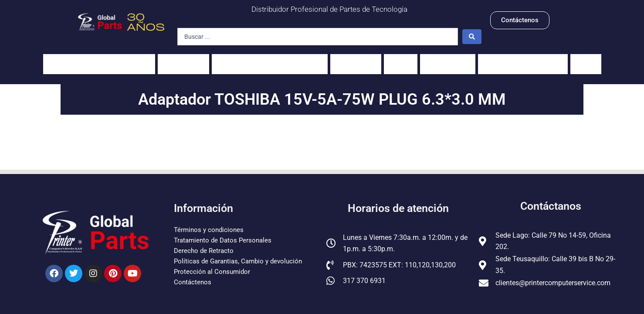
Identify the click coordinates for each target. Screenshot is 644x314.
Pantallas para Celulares (523, 60)
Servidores (448, 60)
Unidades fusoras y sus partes (270, 60)
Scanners (356, 60)
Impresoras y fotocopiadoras (99, 60)
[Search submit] (472, 37)
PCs (401, 60)
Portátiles (183, 60)
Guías (586, 60)
